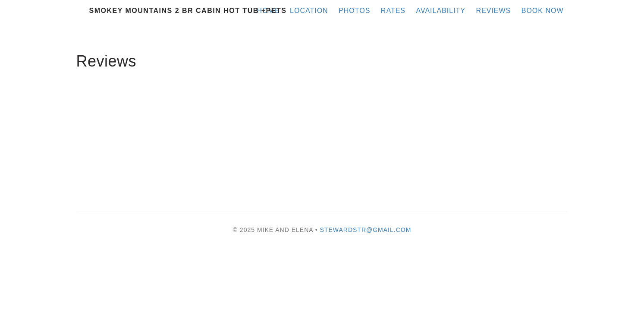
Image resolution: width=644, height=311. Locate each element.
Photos (354, 11)
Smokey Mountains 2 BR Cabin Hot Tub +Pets (188, 11)
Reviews (493, 11)
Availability (441, 11)
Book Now (543, 11)
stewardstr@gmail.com (366, 230)
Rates (393, 11)
